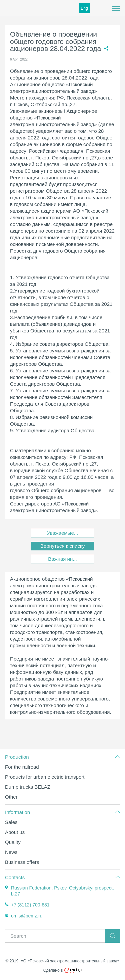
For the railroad (22, 767)
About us (15, 832)
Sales (11, 822)
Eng (84, 8)
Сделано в (63, 970)
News (11, 852)
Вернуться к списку (62, 546)
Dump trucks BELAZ (28, 787)
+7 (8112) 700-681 (30, 905)
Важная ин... (62, 559)
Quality (13, 842)
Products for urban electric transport (45, 777)
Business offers (22, 862)
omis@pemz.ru (27, 916)
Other (11, 797)
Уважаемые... (63, 533)
